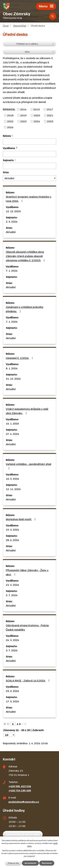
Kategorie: (9, 109)
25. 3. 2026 (12, 691)
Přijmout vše (13, 863)
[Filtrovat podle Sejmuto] (29, 166)
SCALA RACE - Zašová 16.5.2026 (28, 680)
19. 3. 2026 (12, 530)
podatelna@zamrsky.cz (24, 802)
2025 (50, 121)
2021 (50, 115)
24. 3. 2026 (12, 640)
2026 (10, 127)
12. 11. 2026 (13, 489)
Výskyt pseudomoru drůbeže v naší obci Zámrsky (27, 411)
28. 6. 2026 (12, 540)
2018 (10, 115)
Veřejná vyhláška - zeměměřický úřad (28, 466)
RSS (40, 52)
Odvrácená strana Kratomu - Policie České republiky (27, 627)
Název (7, 136)
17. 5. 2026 (12, 701)
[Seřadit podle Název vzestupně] (13, 135)
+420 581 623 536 (20, 786)
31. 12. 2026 (13, 379)
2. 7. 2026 (12, 595)
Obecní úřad (20, 26)
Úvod (6, 26)
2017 (50, 109)
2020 (37, 115)
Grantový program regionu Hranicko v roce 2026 (29, 199)
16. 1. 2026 (12, 423)
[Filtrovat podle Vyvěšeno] (29, 154)
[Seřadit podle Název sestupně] (13, 136)
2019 (23, 115)
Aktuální (11, 232)
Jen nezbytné (30, 863)
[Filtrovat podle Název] (29, 141)
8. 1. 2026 (12, 368)
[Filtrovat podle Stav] (29, 178)
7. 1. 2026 (12, 271)
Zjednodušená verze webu (23, 834)
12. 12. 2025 (13, 211)
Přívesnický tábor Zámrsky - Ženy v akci (27, 572)
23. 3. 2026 (12, 585)
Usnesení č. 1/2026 (20, 358)
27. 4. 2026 (12, 434)
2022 (10, 121)
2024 (37, 121)
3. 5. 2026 (12, 222)
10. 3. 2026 (12, 479)
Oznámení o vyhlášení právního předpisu (25, 309)
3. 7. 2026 (12, 650)
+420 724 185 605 (20, 790)
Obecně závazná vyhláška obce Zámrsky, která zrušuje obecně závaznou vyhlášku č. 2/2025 (26, 256)
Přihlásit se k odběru (35, 44)
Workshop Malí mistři (21, 519)
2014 (23, 109)
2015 (37, 109)
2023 (23, 121)
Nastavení (47, 863)
